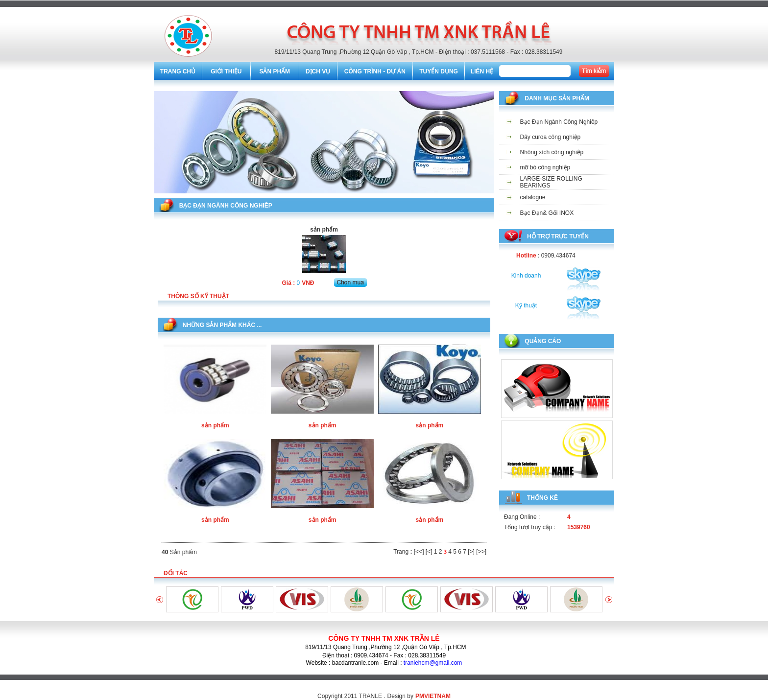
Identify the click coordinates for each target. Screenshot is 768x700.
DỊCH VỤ (318, 71)
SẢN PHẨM (275, 71)
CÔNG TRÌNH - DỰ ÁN (375, 71)
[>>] (481, 552)
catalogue (533, 197)
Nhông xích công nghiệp (552, 152)
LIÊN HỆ (482, 71)
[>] (471, 552)
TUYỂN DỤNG (439, 71)
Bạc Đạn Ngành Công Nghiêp (559, 122)
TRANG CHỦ (178, 71)
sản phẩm (215, 425)
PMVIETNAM (433, 696)
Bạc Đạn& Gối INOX (547, 213)
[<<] (419, 552)
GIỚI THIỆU (226, 71)
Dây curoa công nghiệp (551, 137)
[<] (429, 552)
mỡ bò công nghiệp (545, 167)
